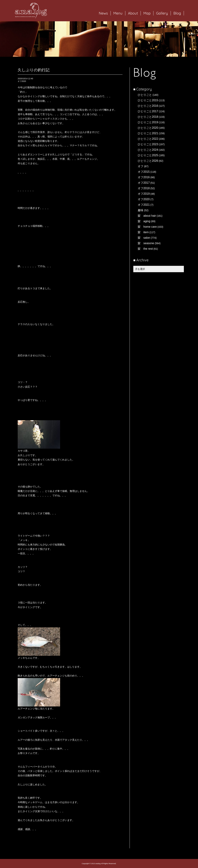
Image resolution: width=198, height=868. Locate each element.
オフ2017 (144, 183)
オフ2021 (144, 205)
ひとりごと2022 (148, 139)
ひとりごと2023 (148, 144)
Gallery (162, 13)
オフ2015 (144, 172)
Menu (118, 13)
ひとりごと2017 (148, 111)
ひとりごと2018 (148, 117)
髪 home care (147, 227)
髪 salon (144, 238)
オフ (141, 166)
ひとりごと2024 (148, 150)
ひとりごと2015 (148, 100)
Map (147, 13)
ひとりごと (145, 95)
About (133, 13)
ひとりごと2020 (148, 128)
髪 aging (144, 221)
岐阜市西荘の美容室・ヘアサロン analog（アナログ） (31, 11)
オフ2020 (144, 199)
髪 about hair (147, 216)
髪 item (143, 232)
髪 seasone (146, 243)
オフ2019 (144, 194)
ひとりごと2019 (148, 122)
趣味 (141, 210)
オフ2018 (144, 188)
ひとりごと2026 (148, 161)
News (103, 13)
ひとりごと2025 (148, 155)
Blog (177, 13)
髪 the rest (145, 249)
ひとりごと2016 (148, 106)
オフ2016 (144, 177)
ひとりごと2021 (148, 133)
